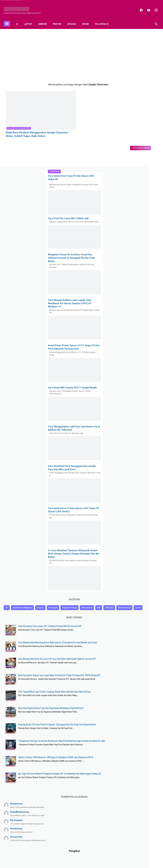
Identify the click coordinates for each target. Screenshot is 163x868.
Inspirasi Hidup (139, 493)
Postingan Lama (96, 136)
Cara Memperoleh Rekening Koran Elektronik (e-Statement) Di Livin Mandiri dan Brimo (143, 548)
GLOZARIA (74, 863)
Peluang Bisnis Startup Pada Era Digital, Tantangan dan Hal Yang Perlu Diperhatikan (145, 655)
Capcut (153, 487)
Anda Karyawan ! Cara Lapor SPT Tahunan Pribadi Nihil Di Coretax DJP (144, 526)
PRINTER (59, 19)
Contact (74, 857)
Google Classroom (20, 113)
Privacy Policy (86, 857)
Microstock (123, 499)
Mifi (135, 499)
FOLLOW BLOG (104, 19)
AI (19, 19)
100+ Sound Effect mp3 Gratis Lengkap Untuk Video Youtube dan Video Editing (145, 615)
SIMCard (146, 499)
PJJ (29, 113)
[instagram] (154, 7)
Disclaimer (99, 857)
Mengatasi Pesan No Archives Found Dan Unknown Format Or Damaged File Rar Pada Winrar (135, 124)
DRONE (87, 19)
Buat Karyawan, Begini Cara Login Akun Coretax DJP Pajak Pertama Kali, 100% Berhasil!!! (145, 592)
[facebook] (139, 7)
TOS (108, 857)
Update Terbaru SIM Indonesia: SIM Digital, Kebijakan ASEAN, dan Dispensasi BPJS (145, 698)
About (56, 857)
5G (119, 487)
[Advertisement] (56, 52)
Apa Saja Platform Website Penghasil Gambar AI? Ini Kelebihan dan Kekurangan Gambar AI (143, 719)
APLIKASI (74, 19)
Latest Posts (120, 736)
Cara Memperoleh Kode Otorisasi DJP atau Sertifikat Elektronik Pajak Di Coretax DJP (144, 571)
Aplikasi (10, 113)
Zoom (138, 505)
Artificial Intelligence (135, 487)
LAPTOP (30, 19)
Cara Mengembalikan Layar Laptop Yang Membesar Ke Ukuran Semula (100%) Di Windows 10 (137, 169)
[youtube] (146, 7)
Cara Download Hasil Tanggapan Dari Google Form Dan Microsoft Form (136, 342)
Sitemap (65, 857)
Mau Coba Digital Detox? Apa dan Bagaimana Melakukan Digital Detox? (144, 635)
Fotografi (122, 493)
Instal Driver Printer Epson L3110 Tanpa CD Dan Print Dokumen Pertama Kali (136, 215)
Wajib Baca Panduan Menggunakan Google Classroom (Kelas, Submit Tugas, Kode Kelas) (29, 121)
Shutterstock (124, 505)
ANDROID (44, 19)
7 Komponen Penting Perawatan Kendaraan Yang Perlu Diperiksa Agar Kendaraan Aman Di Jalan (145, 676)
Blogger (95, 863)
